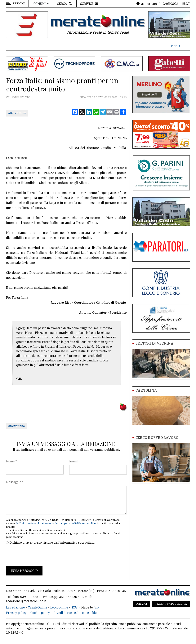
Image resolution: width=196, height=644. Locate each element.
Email (73, 461)
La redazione (16, 607)
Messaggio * (15, 482)
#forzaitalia (16, 426)
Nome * (11, 461)
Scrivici (141, 604)
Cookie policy (40, 613)
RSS (75, 607)
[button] (178, 46)
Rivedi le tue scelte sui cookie (75, 613)
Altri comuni (17, 113)
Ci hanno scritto (18, 97)
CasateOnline (38, 607)
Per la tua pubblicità (171, 604)
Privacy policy (16, 613)
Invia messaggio (24, 571)
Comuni (40, 4)
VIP (97, 607)
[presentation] (35, 555)
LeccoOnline (59, 607)
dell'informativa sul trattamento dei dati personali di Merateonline (56, 523)
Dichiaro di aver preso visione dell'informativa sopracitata (52, 542)
